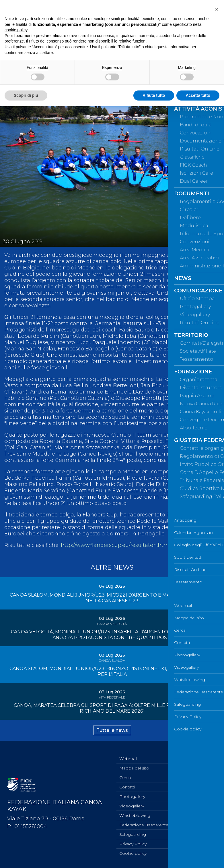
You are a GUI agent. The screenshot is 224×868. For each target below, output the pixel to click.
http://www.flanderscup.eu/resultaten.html (116, 545)
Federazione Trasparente (144, 825)
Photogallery (132, 796)
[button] (217, 9)
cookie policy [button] (16, 30)
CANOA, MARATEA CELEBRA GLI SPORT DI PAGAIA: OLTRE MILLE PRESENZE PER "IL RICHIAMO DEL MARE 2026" (112, 708)
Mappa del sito (134, 768)
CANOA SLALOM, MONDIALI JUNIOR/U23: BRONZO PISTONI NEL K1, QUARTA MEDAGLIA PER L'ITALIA (112, 671)
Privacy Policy (133, 844)
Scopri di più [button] (26, 95)
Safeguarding (133, 834)
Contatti (127, 787)
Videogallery (132, 806)
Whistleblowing (135, 815)
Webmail (128, 759)
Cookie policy (133, 853)
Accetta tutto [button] (198, 95)
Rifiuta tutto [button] (154, 95)
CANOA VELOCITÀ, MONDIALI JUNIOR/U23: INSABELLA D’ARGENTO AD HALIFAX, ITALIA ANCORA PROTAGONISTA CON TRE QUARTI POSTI (112, 635)
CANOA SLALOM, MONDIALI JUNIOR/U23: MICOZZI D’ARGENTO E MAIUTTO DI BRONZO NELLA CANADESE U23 (112, 598)
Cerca (125, 778)
